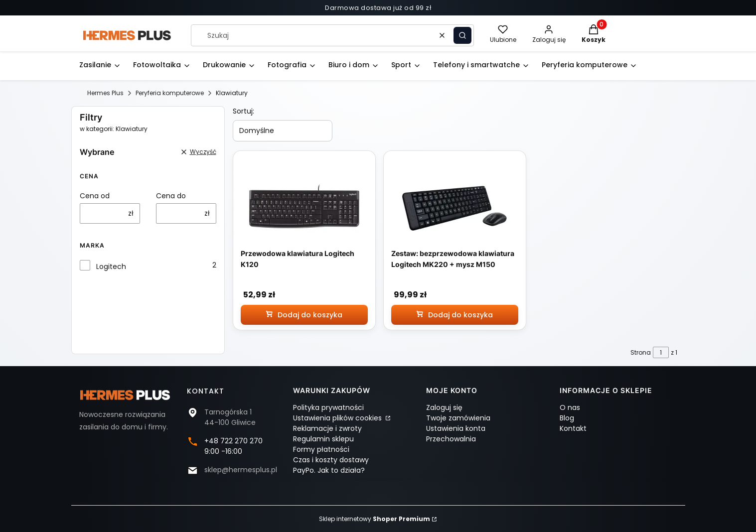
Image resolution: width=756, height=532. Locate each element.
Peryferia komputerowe (170, 93)
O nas (570, 407)
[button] (462, 35)
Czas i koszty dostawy (331, 460)
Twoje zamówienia (458, 418)
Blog (567, 418)
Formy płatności (321, 449)
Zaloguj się (444, 407)
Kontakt (573, 428)
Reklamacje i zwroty (327, 428)
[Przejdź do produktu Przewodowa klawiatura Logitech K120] (304, 207)
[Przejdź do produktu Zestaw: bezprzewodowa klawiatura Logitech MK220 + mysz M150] (454, 207)
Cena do (171, 196)
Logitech (111, 266)
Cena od (95, 196)
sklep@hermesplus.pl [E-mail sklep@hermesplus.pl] (241, 470)
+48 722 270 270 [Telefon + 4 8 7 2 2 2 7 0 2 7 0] (233, 441)
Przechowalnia (451, 439)
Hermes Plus (105, 93)
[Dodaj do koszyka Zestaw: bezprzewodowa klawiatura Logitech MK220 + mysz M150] (455, 315)
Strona (641, 352)
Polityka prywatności (328, 407)
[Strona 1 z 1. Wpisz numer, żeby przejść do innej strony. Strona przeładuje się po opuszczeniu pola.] (661, 352)
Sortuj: (243, 111)
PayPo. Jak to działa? (329, 470)
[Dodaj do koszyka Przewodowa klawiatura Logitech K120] (304, 315)
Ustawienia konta (456, 428)
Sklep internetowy (375, 519)
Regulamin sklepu (323, 439)
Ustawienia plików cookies (338, 418)
